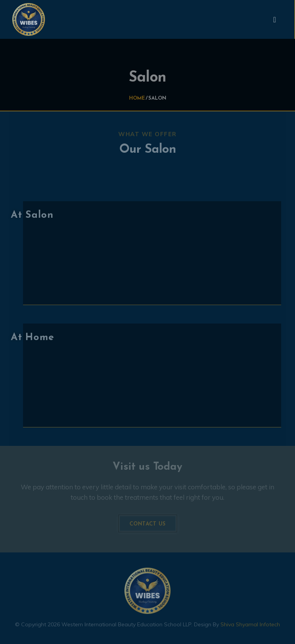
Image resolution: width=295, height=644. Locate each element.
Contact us (148, 523)
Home (137, 98)
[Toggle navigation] (274, 20)
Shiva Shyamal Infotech (250, 623)
